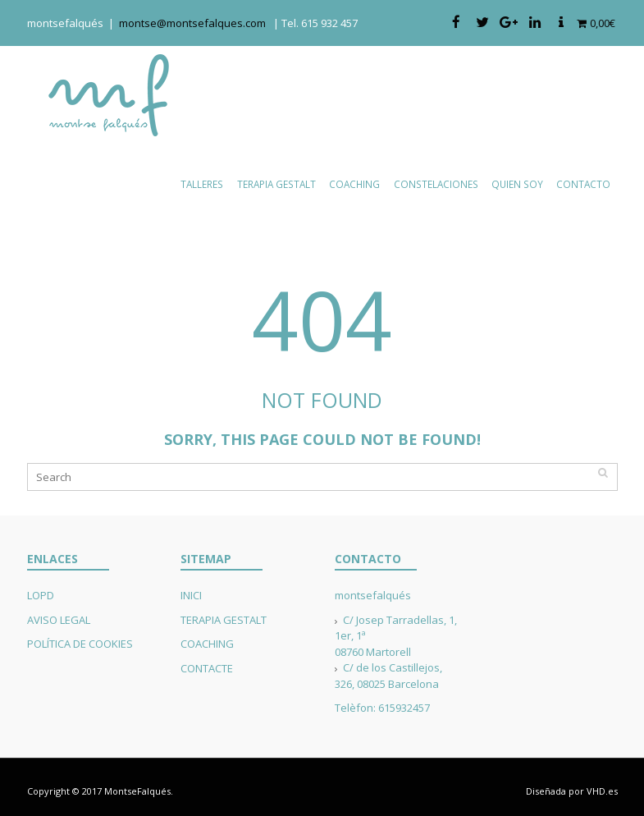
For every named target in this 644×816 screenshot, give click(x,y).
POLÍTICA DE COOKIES (80, 644)
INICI (191, 595)
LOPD (41, 595)
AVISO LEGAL (59, 620)
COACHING (207, 644)
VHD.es (602, 791)
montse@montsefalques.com (196, 23)
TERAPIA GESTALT (224, 620)
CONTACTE (207, 668)
